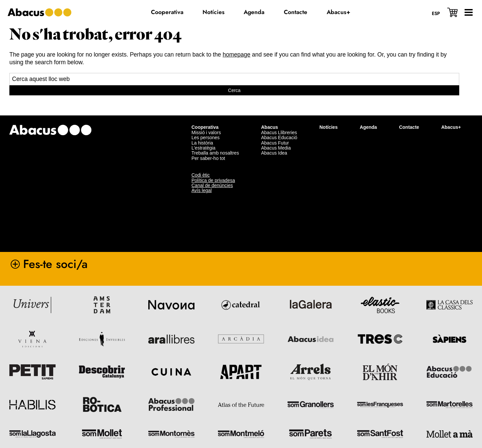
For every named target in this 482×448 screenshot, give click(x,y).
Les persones (206, 137)
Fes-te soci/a (55, 263)
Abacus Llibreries (279, 132)
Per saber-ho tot (208, 158)
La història (202, 142)
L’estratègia (204, 147)
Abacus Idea (274, 152)
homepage (236, 55)
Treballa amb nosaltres (215, 152)
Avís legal (202, 190)
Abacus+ (451, 126)
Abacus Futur (275, 142)
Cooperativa (205, 126)
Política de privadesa (213, 179)
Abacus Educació (279, 137)
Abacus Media (276, 147)
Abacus (270, 126)
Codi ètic (200, 174)
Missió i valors (206, 132)
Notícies (328, 126)
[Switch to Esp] (436, 13)
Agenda (368, 126)
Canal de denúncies (212, 185)
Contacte (409, 126)
